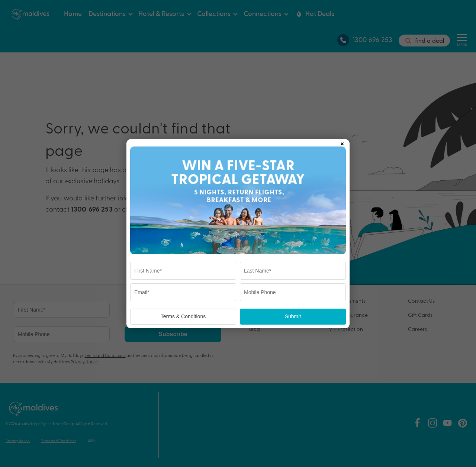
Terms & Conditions (183, 316)
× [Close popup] (342, 142)
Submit (293, 316)
